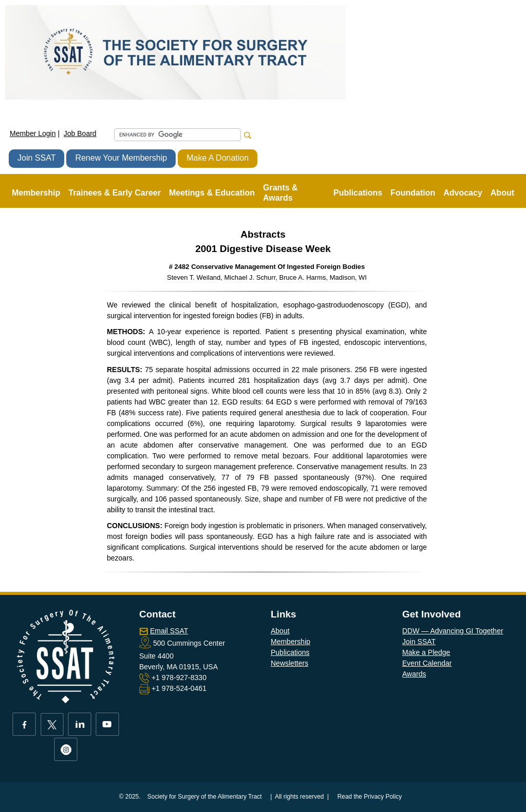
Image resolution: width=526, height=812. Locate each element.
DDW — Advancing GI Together (453, 631)
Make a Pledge (426, 652)
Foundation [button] (413, 193)
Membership (290, 642)
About (280, 631)
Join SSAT (36, 158)
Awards (414, 674)
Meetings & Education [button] (212, 193)
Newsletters (289, 663)
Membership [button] (36, 193)
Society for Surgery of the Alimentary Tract (205, 797)
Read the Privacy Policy (370, 797)
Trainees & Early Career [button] (115, 193)
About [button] (502, 193)
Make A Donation (218, 158)
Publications (290, 652)
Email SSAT (169, 631)
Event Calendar (427, 663)
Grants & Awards (280, 193)
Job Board (80, 133)
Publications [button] (358, 193)
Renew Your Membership (121, 158)
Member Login (33, 133)
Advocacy (463, 193)
